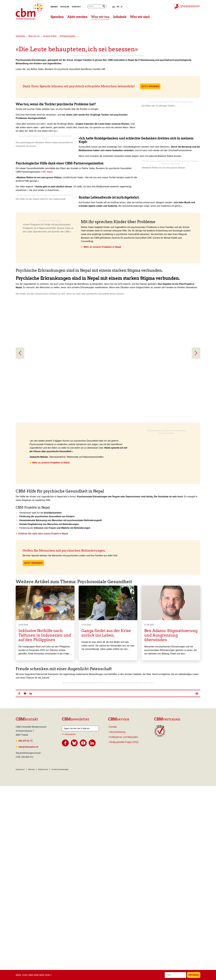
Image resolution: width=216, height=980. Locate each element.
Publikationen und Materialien (124, 931)
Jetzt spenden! (33, 661)
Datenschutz (43, 963)
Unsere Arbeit (50, 36)
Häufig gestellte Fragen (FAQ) (124, 936)
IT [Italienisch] (122, 7)
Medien (54, 7)
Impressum (20, 963)
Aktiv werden (77, 17)
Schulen (65, 7)
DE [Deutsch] (114, 7)
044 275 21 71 (25, 935)
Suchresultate (2, 2)
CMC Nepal (47, 207)
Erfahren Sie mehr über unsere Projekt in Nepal (43, 631)
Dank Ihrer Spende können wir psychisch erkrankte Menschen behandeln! (79, 86)
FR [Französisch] (118, 7)
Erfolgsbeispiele (68, 36)
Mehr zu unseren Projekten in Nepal (102, 324)
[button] (19, 887)
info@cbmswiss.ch (28, 941)
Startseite (20, 36)
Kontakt (76, 7)
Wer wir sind (140, 17)
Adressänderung (117, 926)
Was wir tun (100, 17)
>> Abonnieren (69, 928)
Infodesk (120, 17)
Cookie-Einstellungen (60, 963)
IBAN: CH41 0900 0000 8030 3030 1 (34, 975)
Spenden (57, 17)
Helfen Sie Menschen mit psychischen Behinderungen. (65, 648)
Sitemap (31, 963)
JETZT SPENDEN (150, 86)
